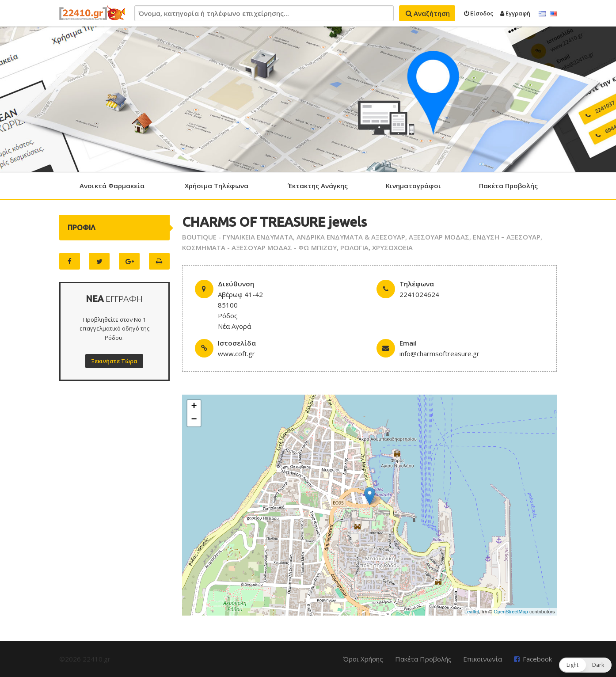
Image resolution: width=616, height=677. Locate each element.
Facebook (537, 659)
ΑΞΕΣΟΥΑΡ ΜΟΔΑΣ (439, 237)
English (553, 14)
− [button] (194, 420)
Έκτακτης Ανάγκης (318, 186)
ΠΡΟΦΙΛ (82, 228)
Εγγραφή (515, 13)
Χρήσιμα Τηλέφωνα (217, 186)
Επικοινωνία (483, 659)
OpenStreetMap (511, 612)
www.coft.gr (236, 354)
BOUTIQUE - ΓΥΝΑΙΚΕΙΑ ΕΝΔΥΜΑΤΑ (238, 237)
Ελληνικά (542, 14)
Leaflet (472, 612)
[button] (585, 665)
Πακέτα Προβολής (508, 186)
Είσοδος (479, 13)
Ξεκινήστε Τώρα (114, 361)
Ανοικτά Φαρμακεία (112, 186)
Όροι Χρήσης (363, 659)
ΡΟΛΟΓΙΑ (354, 247)
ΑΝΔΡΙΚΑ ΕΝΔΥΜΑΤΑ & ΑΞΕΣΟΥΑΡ (351, 237)
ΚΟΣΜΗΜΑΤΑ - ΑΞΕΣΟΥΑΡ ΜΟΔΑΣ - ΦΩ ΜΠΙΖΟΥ (259, 247)
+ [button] (194, 407)
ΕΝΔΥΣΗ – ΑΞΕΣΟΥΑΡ (507, 237)
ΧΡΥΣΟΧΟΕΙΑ (392, 247)
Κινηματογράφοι (413, 186)
